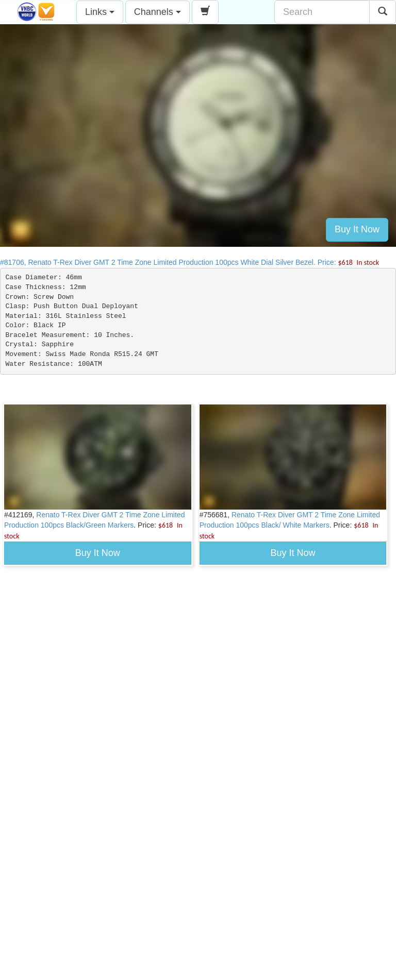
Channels (158, 12)
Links (100, 12)
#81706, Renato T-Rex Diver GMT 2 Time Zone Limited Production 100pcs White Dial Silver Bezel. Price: (189, 262)
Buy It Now (357, 229)
